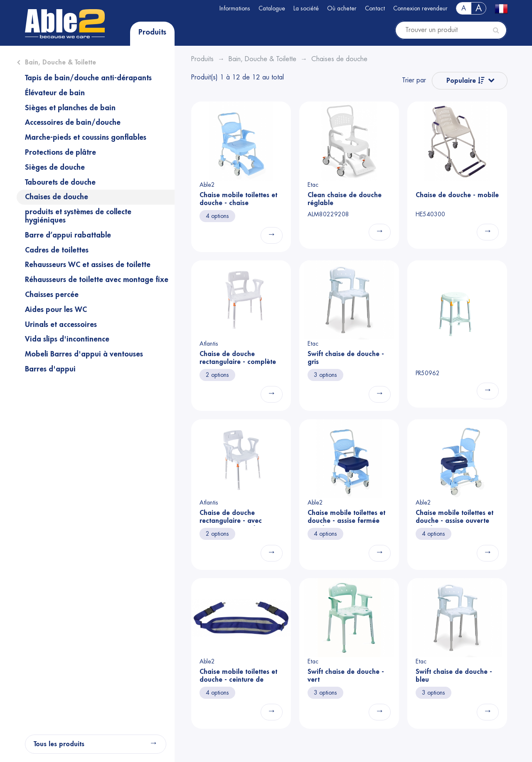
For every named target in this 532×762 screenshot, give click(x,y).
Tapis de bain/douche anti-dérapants (88, 78)
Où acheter (342, 8)
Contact (375, 8)
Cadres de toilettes (57, 250)
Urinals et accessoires (61, 324)
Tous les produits (59, 744)
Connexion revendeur (420, 8)
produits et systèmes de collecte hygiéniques (78, 216)
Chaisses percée (52, 294)
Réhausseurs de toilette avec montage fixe (97, 280)
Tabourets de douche (60, 182)
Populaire (465, 80)
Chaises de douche (57, 197)
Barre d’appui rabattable (68, 235)
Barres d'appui (50, 369)
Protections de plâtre (60, 152)
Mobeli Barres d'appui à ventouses (84, 354)
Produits (152, 32)
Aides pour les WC (56, 309)
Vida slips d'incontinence (67, 339)
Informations (235, 8)
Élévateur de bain (55, 93)
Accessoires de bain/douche (73, 122)
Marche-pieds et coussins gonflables (86, 137)
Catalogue (272, 8)
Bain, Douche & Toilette (60, 62)
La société (306, 8)
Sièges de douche (55, 167)
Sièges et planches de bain (70, 108)
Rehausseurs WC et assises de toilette (88, 265)
